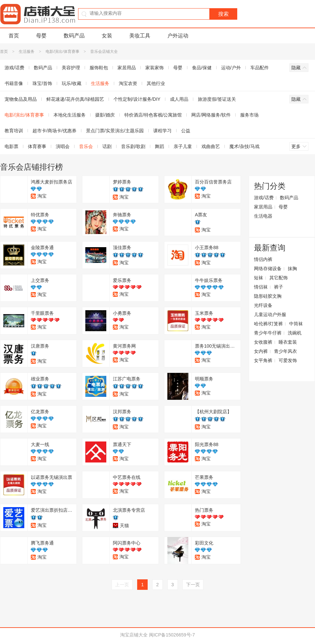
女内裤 (261, 351)
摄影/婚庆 (105, 115)
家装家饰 (155, 68)
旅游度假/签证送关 (217, 99)
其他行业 (156, 83)
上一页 (122, 585)
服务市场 (249, 115)
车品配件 (260, 68)
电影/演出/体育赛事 (63, 52)
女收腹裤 (263, 342)
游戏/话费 (264, 198)
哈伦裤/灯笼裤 (268, 324)
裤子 (279, 287)
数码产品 (74, 36)
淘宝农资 (128, 83)
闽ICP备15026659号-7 (172, 635)
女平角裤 (263, 360)
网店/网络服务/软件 (211, 115)
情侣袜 (261, 287)
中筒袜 (296, 324)
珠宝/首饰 (42, 83)
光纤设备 (263, 305)
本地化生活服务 (70, 115)
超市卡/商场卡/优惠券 (54, 131)
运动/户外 (231, 68)
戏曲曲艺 (211, 146)
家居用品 (127, 68)
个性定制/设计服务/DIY (137, 99)
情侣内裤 (263, 259)
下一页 (193, 585)
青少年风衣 (285, 351)
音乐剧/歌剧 (133, 146)
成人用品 (179, 99)
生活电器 (263, 216)
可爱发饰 (288, 360)
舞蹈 (159, 146)
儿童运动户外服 (270, 314)
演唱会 (63, 146)
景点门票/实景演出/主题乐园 (115, 131)
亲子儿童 (183, 146)
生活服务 (27, 52)
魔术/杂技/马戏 (244, 146)
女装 (107, 36)
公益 (186, 131)
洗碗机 (295, 333)
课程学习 (162, 131)
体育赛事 (37, 146)
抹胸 (292, 268)
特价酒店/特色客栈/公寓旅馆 (153, 115)
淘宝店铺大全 (134, 635)
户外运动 (178, 36)
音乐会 (86, 146)
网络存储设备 (268, 268)
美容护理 (71, 68)
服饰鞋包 (99, 68)
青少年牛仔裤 (268, 333)
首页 (14, 36)
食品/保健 (202, 68)
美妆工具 (140, 36)
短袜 (259, 278)
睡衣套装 (288, 342)
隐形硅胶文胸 (268, 296)
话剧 (107, 146)
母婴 (41, 36)
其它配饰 (279, 278)
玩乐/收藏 (72, 83)
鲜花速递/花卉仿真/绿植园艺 (75, 99)
